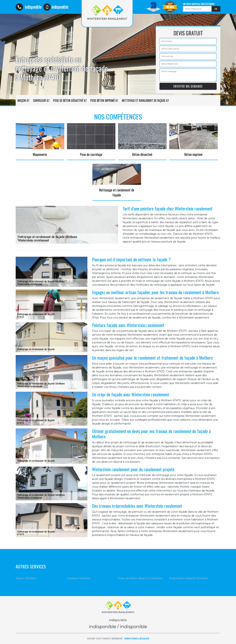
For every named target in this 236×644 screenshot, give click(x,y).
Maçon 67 (23, 101)
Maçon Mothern (26, 578)
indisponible (29, 7)
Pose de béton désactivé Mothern (140, 578)
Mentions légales (137, 639)
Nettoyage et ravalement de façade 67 (145, 101)
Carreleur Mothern (79, 578)
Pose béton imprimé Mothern (189, 578)
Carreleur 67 (41, 101)
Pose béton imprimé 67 (104, 101)
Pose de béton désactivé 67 (70, 101)
